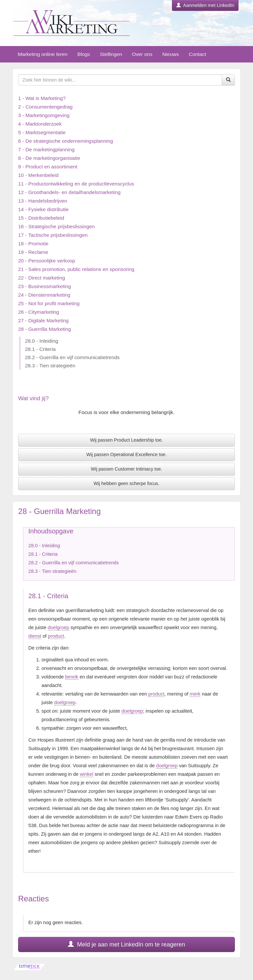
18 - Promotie (33, 244)
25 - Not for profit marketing (49, 303)
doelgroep (58, 627)
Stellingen (111, 54)
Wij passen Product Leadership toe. (126, 440)
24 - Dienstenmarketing (44, 295)
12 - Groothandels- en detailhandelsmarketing (69, 192)
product (56, 636)
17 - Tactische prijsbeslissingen (53, 235)
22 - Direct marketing (42, 278)
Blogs (84, 54)
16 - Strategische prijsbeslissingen (56, 226)
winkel (86, 774)
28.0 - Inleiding (42, 341)
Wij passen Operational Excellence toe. (126, 454)
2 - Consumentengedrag (45, 107)
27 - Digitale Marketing (43, 320)
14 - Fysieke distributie (43, 209)
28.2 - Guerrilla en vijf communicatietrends (72, 357)
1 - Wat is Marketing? (42, 98)
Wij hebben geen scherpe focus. (126, 483)
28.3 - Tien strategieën (50, 366)
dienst (35, 636)
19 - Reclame (33, 252)
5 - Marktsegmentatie (42, 132)
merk (195, 694)
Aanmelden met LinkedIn (205, 5)
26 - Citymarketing (39, 312)
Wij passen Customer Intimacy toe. (126, 469)
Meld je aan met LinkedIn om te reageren (126, 944)
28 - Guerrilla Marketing (44, 329)
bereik (72, 677)
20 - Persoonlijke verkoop (47, 261)
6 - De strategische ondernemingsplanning (66, 141)
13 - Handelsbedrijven (43, 201)
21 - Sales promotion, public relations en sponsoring (76, 269)
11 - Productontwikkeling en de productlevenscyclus (76, 184)
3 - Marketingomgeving (44, 115)
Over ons (142, 54)
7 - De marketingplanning (46, 149)
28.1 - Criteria (40, 349)
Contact (197, 54)
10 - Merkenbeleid (38, 175)
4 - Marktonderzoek (40, 124)
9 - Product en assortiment (48, 167)
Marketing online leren (43, 54)
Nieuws (171, 54)
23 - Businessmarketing (44, 286)
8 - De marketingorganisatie (49, 158)
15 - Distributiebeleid (41, 218)
